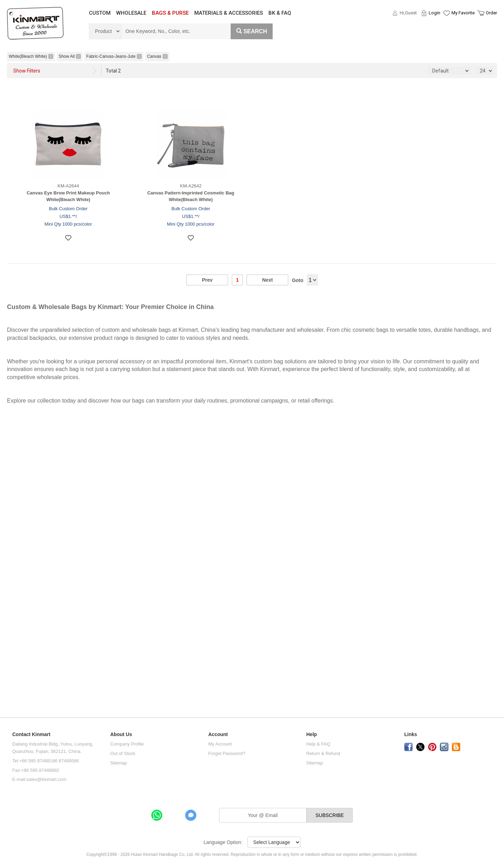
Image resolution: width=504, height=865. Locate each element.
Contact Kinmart (31, 734)
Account (218, 734)
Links (411, 734)
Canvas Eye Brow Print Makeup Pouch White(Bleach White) (68, 196)
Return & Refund (323, 753)
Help (311, 734)
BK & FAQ (280, 13)
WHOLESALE (131, 13)
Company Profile (127, 744)
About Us (121, 734)
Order (491, 13)
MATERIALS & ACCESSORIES (229, 13)
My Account (220, 744)
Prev (207, 280)
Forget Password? (227, 753)
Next (267, 280)
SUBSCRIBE (330, 815)
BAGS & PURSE (170, 13)
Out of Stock (123, 753)
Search (252, 31)
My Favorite (463, 13)
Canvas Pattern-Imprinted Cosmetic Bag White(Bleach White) (191, 196)
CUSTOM (100, 13)
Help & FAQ (318, 744)
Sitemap (119, 763)
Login (435, 13)
